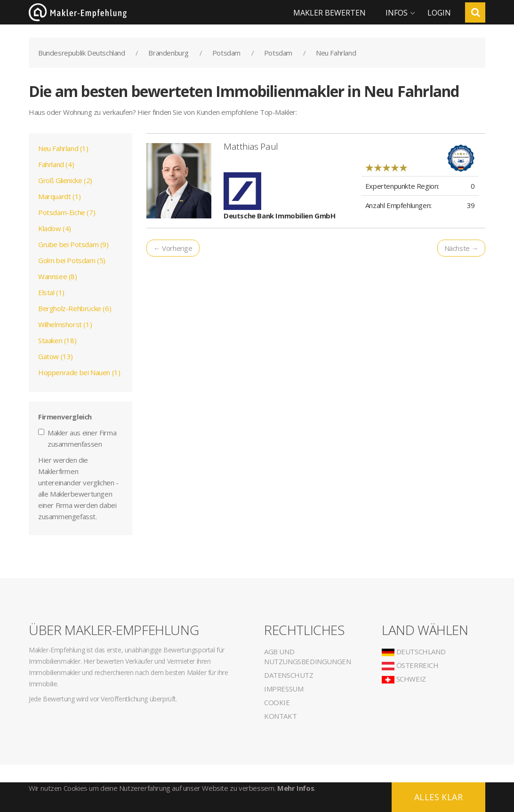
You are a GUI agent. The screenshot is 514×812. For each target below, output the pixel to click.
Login (439, 13)
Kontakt (280, 716)
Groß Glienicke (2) (65, 180)
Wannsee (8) (58, 276)
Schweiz (404, 679)
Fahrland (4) (56, 164)
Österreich (410, 665)
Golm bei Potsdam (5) (72, 260)
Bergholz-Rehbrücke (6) (75, 308)
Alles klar (438, 797)
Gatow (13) (56, 356)
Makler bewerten (329, 13)
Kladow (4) (55, 228)
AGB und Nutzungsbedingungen (307, 656)
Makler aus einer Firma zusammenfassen (77, 438)
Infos (397, 13)
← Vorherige (173, 248)
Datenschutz (289, 675)
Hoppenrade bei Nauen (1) (79, 372)
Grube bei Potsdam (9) (73, 244)
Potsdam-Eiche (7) (67, 212)
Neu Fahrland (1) (63, 148)
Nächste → (461, 248)
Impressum (284, 689)
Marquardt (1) (60, 196)
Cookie (277, 702)
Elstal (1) (51, 292)
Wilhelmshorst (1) (65, 324)
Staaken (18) (57, 340)
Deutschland (414, 651)
